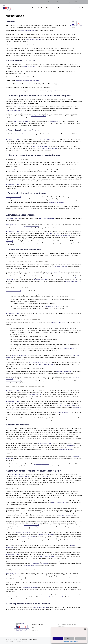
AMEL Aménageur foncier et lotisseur (19, 640)
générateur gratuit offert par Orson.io (62, 91)
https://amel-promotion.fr (28, 31)
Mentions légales (62, 626)
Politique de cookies (64, 642)
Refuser (69, 639)
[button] (85, 629)
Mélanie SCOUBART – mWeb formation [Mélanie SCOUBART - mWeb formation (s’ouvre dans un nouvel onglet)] (28, 80)
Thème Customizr (25, 642)
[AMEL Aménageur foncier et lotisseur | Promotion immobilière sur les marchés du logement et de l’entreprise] (8, 8)
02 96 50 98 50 (35, 630)
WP (12, 642)
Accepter (58, 639)
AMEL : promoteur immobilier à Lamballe (67, 625)
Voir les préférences (80, 639)
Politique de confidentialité (73, 642)
